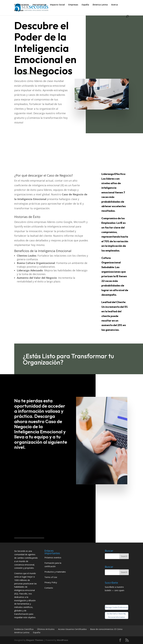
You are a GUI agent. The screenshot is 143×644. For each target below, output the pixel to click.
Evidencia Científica (24, 629)
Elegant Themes (35, 640)
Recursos (19, 11)
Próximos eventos (53, 558)
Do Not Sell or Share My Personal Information (117, 615)
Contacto (49, 588)
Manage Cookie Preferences (117, 607)
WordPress (63, 640)
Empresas (73, 5)
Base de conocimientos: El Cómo (106, 629)
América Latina (22, 632)
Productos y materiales (55, 572)
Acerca (115, 5)
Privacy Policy (51, 582)
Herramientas (40, 5)
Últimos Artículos (46, 629)
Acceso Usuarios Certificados (72, 629)
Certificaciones (22, 5)
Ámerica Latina (100, 5)
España (85, 5)
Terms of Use (51, 577)
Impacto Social (57, 5)
